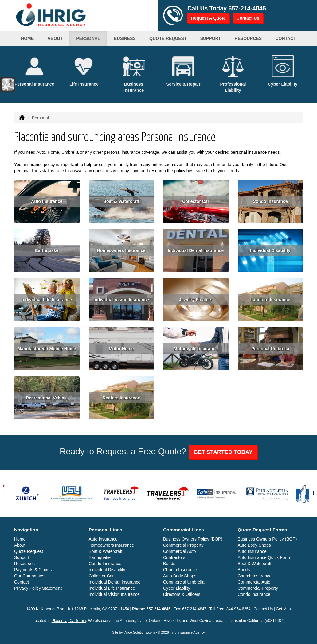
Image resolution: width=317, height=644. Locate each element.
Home (27, 38)
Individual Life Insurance (47, 300)
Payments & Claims (33, 570)
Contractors (174, 557)
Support (22, 557)
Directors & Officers (182, 594)
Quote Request (29, 551)
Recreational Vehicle (47, 398)
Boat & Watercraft (121, 201)
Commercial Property (183, 545)
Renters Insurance (121, 398)
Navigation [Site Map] (26, 530)
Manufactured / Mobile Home (47, 349)
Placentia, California (69, 621)
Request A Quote (208, 18)
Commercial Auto (180, 551)
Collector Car (196, 201)
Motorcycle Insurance (196, 349)
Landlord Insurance (270, 300)
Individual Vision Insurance (121, 300)
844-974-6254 (238, 609)
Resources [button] (248, 38)
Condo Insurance (270, 201)
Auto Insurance (47, 201)
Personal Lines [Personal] (106, 530)
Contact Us (248, 18)
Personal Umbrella (270, 349)
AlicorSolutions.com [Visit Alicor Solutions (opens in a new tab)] (139, 632)
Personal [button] (88, 38)
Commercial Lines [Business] (184, 530)
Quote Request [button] (168, 38)
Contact (22, 582)
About (55, 38)
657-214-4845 (247, 8)
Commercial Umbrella (184, 582)
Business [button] (125, 38)
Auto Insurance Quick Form (264, 557)
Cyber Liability (177, 588)
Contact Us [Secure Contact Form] (263, 609)
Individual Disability (270, 250)
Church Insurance (180, 570)
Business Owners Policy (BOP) (193, 539)
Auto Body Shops (180, 576)
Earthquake (47, 250)
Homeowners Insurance (121, 250)
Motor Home (121, 349)
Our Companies (29, 576)
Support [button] (211, 38)
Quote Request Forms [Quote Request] (262, 530)
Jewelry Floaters (196, 300)
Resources (24, 564)
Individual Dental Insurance (196, 250)
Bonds (169, 564)
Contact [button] (286, 38)
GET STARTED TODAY (223, 452)
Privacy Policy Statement (38, 588)
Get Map (283, 609)
